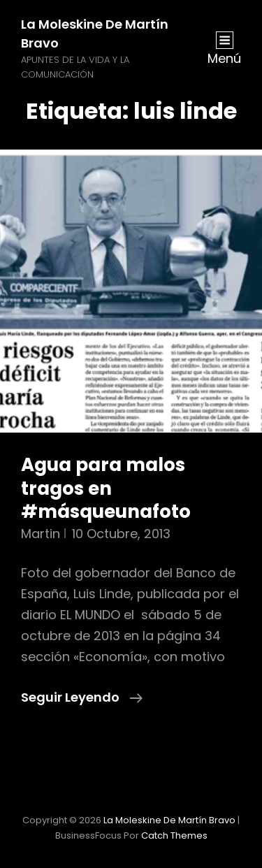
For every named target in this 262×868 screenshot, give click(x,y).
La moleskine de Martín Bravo (169, 820)
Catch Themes (174, 836)
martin (41, 534)
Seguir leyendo (82, 697)
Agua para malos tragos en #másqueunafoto (106, 488)
